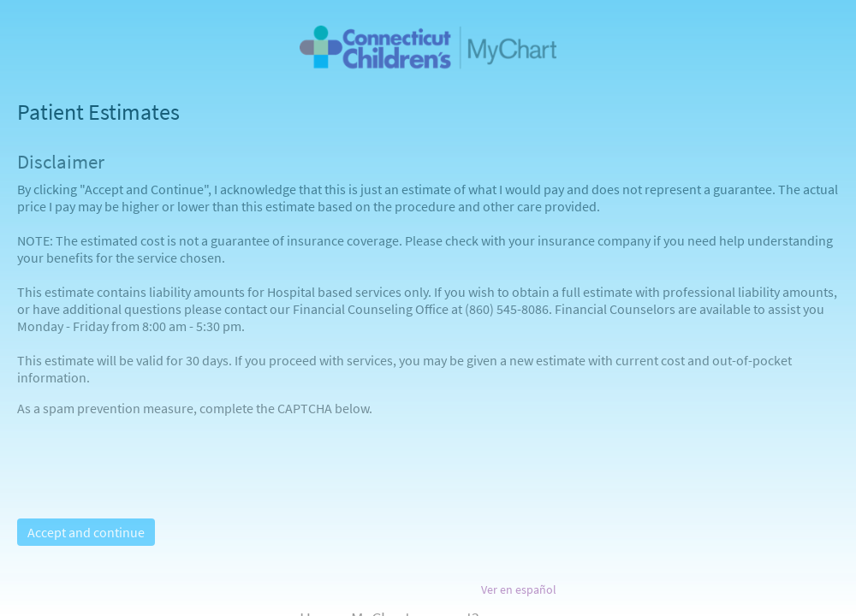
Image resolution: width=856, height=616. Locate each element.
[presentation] (147, 450)
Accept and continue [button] (86, 532)
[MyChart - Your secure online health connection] (428, 48)
